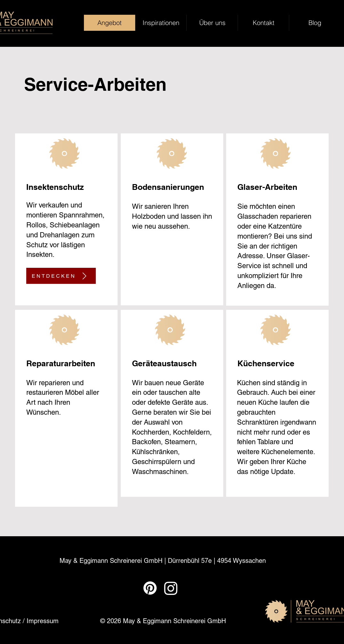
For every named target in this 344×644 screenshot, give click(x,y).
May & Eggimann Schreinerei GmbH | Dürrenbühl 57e (137, 561)
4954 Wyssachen (242, 561)
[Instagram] (171, 588)
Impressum (43, 621)
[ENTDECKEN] (61, 276)
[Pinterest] (150, 588)
